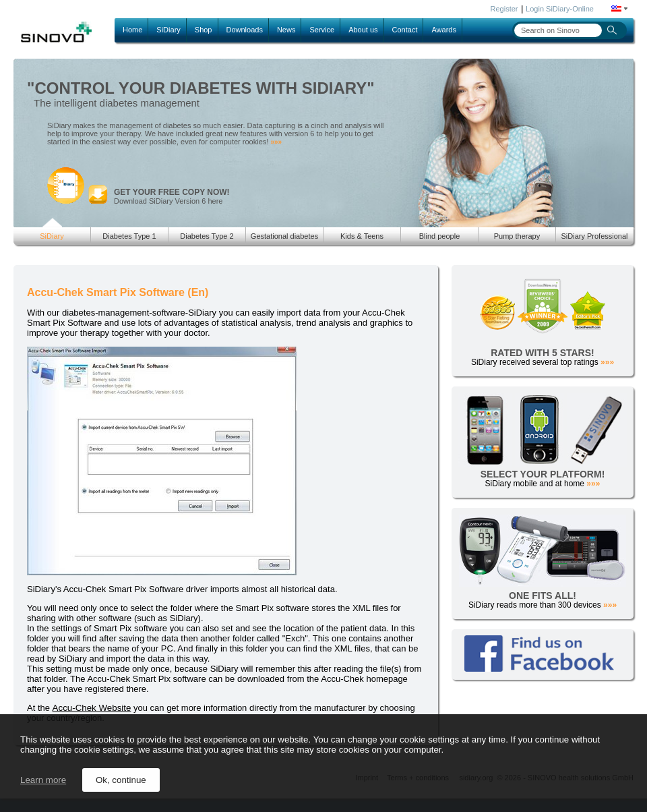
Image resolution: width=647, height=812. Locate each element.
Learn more (43, 780)
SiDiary (168, 30)
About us (363, 30)
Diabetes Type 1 (129, 236)
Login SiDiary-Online (560, 9)
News (286, 30)
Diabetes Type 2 (207, 236)
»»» (276, 142)
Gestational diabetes (284, 236)
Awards (443, 30)
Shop (204, 30)
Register (504, 9)
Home (132, 30)
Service (322, 30)
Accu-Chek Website (92, 708)
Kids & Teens (362, 236)
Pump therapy (517, 236)
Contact (405, 30)
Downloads (245, 30)
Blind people (440, 236)
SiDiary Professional (594, 236)
